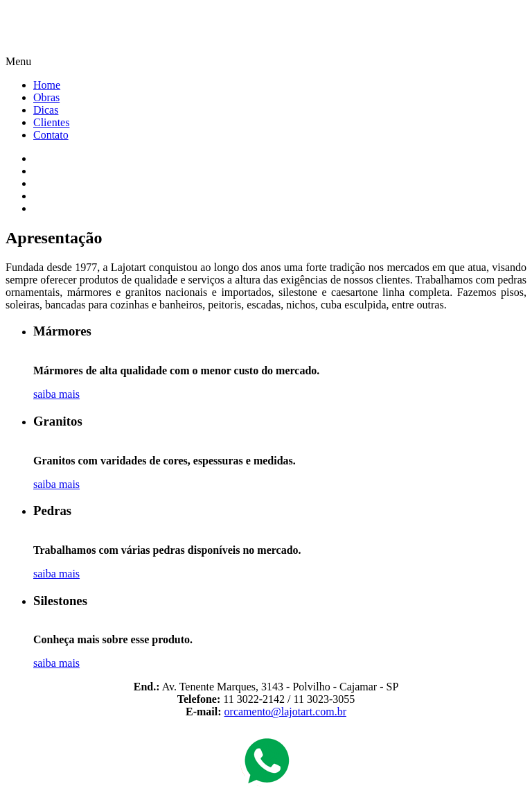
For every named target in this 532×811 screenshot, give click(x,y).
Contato (51, 135)
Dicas (46, 110)
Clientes (51, 122)
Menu (18, 61)
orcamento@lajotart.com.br (285, 712)
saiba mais (56, 394)
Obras (46, 97)
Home (47, 85)
